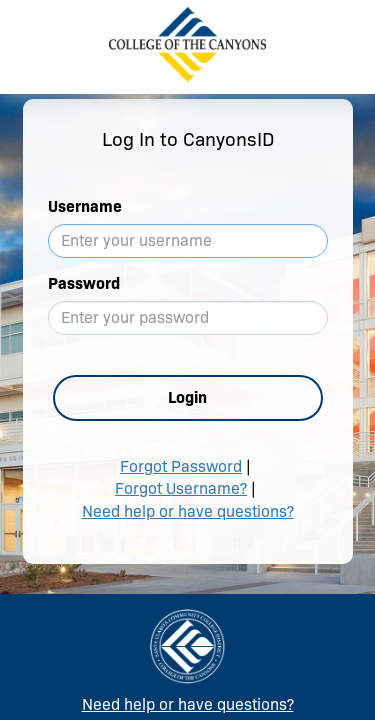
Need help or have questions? (188, 511)
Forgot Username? (181, 488)
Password (84, 283)
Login (187, 397)
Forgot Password (181, 466)
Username (85, 206)
